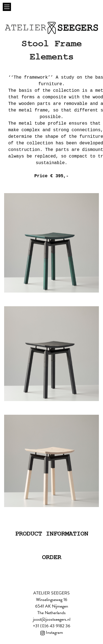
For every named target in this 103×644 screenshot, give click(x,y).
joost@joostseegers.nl (52, 619)
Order (52, 557)
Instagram (52, 632)
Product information (52, 534)
